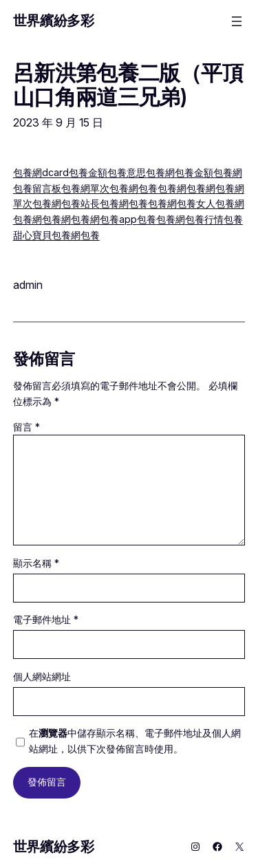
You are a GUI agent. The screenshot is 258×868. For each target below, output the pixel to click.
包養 (148, 188)
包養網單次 (85, 188)
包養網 (160, 172)
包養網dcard (41, 172)
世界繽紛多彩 (54, 21)
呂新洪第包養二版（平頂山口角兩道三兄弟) (128, 85)
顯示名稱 (36, 563)
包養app (118, 219)
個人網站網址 (42, 676)
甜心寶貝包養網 (47, 235)
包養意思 (127, 172)
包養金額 (88, 172)
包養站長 (80, 203)
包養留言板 (37, 188)
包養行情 (204, 219)
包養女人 (196, 203)
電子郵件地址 (46, 619)
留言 (26, 427)
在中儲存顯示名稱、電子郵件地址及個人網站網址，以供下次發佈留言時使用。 (135, 741)
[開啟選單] (237, 21)
